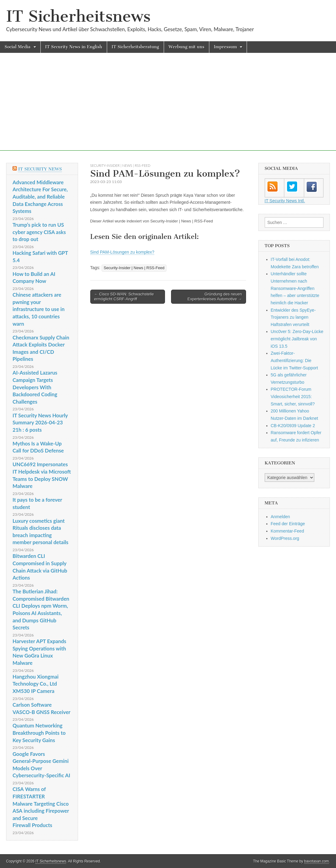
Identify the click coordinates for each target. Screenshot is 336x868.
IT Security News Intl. (285, 201)
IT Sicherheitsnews (78, 16)
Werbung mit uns (187, 47)
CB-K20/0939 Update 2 (293, 426)
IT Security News (40, 169)
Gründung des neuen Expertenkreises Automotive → (215, 297)
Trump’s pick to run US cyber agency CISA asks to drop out (39, 232)
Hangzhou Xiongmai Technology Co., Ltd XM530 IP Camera (35, 684)
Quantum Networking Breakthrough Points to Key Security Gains (39, 733)
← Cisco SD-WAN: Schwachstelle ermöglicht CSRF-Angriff (124, 297)
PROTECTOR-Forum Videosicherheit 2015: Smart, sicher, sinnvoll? (293, 396)
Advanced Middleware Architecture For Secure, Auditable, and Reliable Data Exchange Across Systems (40, 197)
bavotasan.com (317, 861)
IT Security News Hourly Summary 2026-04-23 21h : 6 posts (40, 423)
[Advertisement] (168, 108)
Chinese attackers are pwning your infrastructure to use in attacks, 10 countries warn (39, 309)
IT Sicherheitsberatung (135, 47)
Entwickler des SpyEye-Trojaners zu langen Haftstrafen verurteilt (293, 317)
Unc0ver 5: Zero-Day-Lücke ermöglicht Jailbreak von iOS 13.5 (297, 339)
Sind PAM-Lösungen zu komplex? (122, 252)
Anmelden (280, 517)
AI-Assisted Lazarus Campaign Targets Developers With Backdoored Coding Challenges (35, 387)
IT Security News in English (74, 47)
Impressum (226, 47)
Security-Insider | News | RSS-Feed (120, 165)
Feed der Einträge (288, 524)
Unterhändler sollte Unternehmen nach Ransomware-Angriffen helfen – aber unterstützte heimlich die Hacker (295, 288)
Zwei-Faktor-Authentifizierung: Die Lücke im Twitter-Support (295, 360)
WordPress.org (285, 538)
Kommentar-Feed (287, 531)
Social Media (18, 47)
